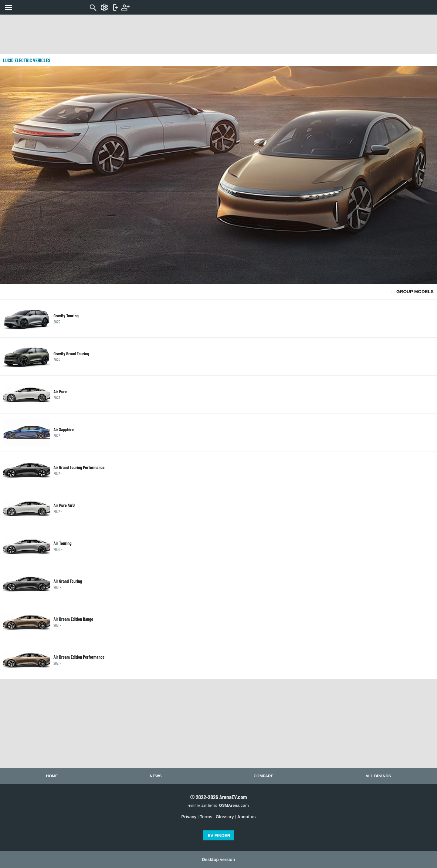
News (156, 776)
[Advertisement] (218, 34)
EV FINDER (219, 836)
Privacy (189, 817)
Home (52, 776)
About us (247, 817)
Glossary (225, 817)
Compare (264, 776)
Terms (206, 817)
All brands (378, 776)
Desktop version (219, 860)
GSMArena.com (234, 805)
